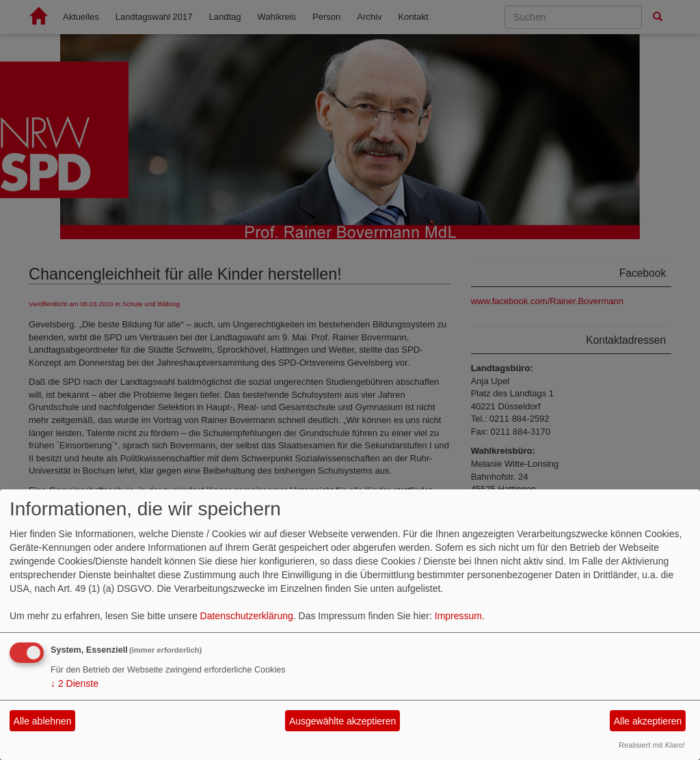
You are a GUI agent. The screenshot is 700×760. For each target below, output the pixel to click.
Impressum (458, 616)
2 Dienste (75, 683)
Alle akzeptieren (648, 721)
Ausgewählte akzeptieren (342, 721)
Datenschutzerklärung (247, 616)
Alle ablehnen (43, 721)
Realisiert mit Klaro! (652, 745)
